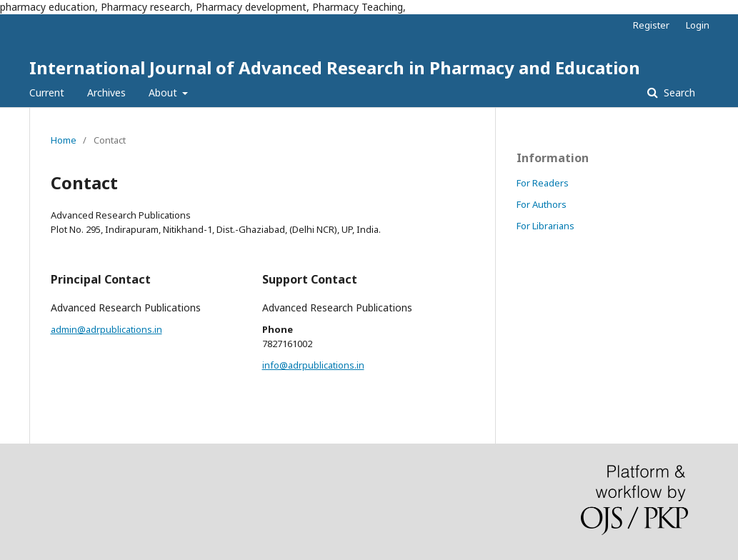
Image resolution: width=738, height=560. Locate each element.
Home (64, 140)
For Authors (542, 204)
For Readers (543, 183)
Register (651, 25)
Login (698, 25)
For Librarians (545, 226)
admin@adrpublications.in (106, 329)
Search (678, 92)
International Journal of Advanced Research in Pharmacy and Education (335, 67)
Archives (106, 92)
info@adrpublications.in (313, 365)
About (164, 92)
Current (47, 92)
